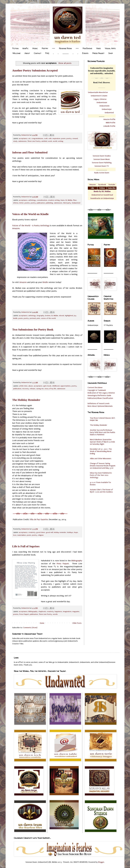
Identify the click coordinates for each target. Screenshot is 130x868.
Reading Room (65, 48)
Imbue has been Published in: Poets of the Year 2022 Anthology (101, 475)
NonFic (25, 48)
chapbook (42, 612)
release (33, 389)
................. (66, 53)
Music (35, 48)
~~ (53, 48)
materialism (22, 535)
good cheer (41, 532)
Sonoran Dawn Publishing (102, 163)
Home (42, 623)
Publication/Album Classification (100, 398)
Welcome (16, 53)
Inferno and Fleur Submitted (30, 152)
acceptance (23, 139)
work (50, 141)
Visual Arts (110, 48)
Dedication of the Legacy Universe (101, 393)
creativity (32, 532)
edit (50, 139)
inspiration (56, 139)
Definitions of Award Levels (99, 404)
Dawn (63, 200)
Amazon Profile (109, 119)
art (29, 139)
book (49, 386)
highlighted (69, 316)
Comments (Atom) (30, 628)
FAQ (47, 53)
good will (49, 532)
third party (67, 203)
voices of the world (48, 318)
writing (61, 141)
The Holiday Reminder (26, 400)
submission (22, 141)
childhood (56, 386)
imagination (67, 612)
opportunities (65, 386)
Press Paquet (98, 53)
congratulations (37, 139)
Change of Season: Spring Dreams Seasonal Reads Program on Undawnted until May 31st (103, 466)
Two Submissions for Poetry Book (33, 330)
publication (41, 203)
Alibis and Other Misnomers (101, 459)
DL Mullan (69, 200)
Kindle (45, 282)
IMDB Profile (111, 123)
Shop (111, 53)
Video (98, 48)
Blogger (101, 862)
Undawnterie (104, 106)
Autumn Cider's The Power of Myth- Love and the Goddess (101, 491)
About (27, 53)
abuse (31, 386)
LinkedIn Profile (109, 126)
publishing (49, 203)
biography (41, 316)
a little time (23, 386)
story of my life (50, 389)
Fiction (15, 48)
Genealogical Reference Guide (99, 395)
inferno (16, 203)
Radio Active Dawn (102, 173)
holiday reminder (60, 532)
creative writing (54, 200)
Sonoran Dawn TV (102, 166)
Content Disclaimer (95, 388)
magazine (76, 612)
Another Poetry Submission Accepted (35, 70)
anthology (32, 200)
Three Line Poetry (34, 141)
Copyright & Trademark (97, 390)
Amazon (16, 228)
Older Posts (77, 623)
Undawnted (76, 203)
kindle (15, 318)
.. (53, 53)
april (45, 386)
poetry (69, 139)
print (38, 318)
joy (75, 316)
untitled (44, 141)
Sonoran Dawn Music (102, 159)
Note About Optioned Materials (100, 406)
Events (85, 53)
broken (48, 316)
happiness (58, 612)
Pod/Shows (87, 48)
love (15, 535)
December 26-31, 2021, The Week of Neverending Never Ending (101, 451)
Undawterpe (107, 109)
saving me (40, 389)
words (55, 614)
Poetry (45, 48)
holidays (70, 532)
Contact (38, 53)
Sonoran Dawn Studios (102, 156)
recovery (26, 389)
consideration (42, 200)
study (15, 141)
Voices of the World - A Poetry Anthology (31, 226)
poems (27, 203)
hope (76, 532)
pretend (33, 318)
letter (22, 203)
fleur (75, 200)
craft (46, 139)
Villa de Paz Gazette (39, 519)
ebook (61, 316)
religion (41, 535)
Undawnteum (102, 102)
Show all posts (65, 63)
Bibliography (77, 561)
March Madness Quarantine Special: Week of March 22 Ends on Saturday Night (102, 442)
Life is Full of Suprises (26, 546)
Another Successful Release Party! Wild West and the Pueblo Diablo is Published (103, 432)
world (55, 141)
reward (75, 139)
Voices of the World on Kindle (30, 214)
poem (63, 139)
